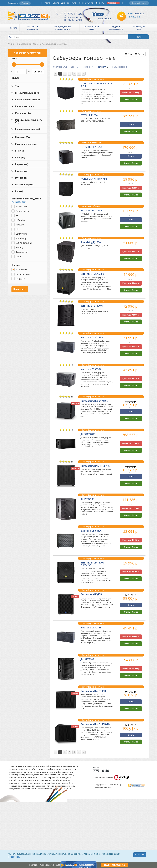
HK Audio (20, 220)
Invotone (20, 225)
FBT (18, 216)
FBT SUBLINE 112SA (91, 210)
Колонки (37, 44)
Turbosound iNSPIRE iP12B (95, 466)
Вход (100, 14)
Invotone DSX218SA (92, 337)
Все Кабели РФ (29, 16)
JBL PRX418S (87, 499)
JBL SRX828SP (88, 434)
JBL (17, 229)
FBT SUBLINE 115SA (91, 147)
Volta (18, 257)
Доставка (65, 3)
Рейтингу (101, 67)
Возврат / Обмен (87, 3)
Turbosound (22, 252)
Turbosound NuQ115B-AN (95, 724)
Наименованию (120, 67)
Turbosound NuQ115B (93, 691)
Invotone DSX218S (91, 628)
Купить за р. (131, 93)
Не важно (21, 279)
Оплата (56, 3)
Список (140, 54)
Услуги (74, 3)
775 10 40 (69, 14)
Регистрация (104, 18)
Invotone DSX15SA (91, 369)
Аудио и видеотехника (19, 44)
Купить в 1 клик (131, 100)
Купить (131, 124)
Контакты (100, 3)
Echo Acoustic (23, 211)
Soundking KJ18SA (91, 242)
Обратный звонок (139, 3)
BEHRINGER (22, 206)
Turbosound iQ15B (91, 594)
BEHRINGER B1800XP (92, 306)
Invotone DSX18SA (91, 531)
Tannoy (19, 247)
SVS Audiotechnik (24, 243)
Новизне (86, 67)
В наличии (21, 270)
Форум (47, 3)
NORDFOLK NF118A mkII (94, 179)
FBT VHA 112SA (89, 115)
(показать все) (19, 202)
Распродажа (113, 3)
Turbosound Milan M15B (94, 401)
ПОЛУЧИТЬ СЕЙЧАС (115, 865)
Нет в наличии (23, 274)
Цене (73, 67)
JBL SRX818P (87, 659)
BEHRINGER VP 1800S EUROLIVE (92, 564)
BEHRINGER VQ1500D (92, 274)
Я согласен (140, 855)
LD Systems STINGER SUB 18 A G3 (96, 85)
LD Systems (22, 234)
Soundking (21, 238)
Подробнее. (14, 857)
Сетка (129, 54)
